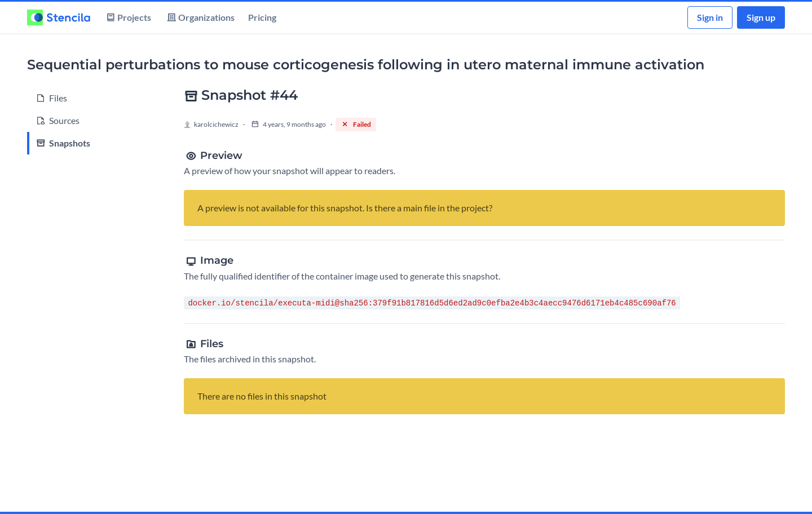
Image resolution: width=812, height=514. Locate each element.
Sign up (761, 17)
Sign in (710, 17)
